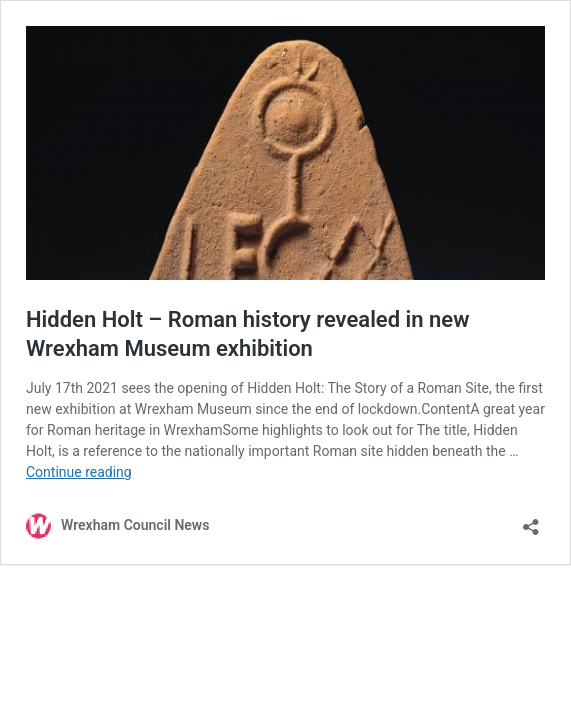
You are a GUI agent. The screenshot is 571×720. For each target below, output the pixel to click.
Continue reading (79, 472)
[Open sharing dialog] (531, 520)
